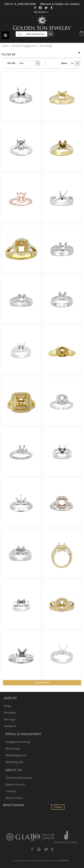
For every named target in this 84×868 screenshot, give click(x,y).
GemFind (65, 861)
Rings (8, 706)
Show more (42, 683)
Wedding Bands (16, 755)
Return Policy (14, 798)
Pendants (10, 726)
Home (5, 46)
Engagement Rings (18, 742)
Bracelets (10, 713)
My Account (41, 12)
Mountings (13, 748)
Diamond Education (19, 778)
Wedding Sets (14, 762)
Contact (11, 791)
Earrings (10, 719)
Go (50, 34)
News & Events (15, 784)
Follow (58, 807)
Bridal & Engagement (24, 46)
